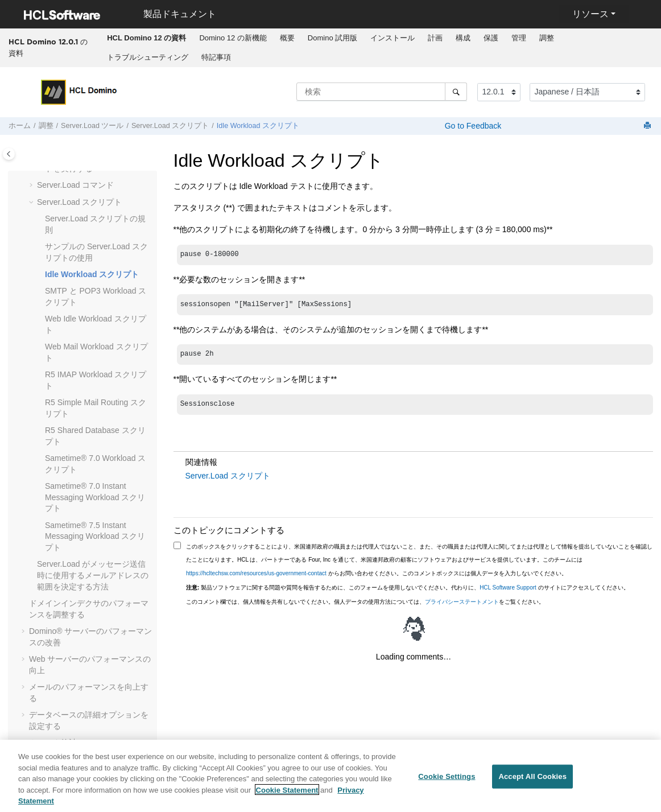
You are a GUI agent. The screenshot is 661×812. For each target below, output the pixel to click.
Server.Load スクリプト (170, 126)
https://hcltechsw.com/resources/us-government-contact (256, 573)
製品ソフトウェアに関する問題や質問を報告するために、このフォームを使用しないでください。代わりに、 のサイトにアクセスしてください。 (408, 588)
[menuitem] (147, 38)
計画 (435, 38)
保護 (491, 38)
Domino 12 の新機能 (233, 38)
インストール (393, 38)
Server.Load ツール (92, 126)
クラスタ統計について (69, 743)
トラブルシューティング (148, 57)
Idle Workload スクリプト (258, 126)
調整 (547, 38)
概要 (287, 38)
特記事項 (216, 57)
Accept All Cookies (532, 780)
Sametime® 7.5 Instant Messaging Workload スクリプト (95, 536)
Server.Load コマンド (75, 185)
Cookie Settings (447, 780)
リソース (590, 14)
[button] (32, 186)
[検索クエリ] (382, 92)
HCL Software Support (508, 588)
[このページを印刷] (648, 126)
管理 (519, 38)
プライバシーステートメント (462, 602)
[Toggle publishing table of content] (9, 154)
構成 (463, 38)
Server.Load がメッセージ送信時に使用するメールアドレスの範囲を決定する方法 (93, 575)
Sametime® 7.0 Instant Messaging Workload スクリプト (95, 497)
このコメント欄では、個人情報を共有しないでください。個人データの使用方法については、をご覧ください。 (365, 602)
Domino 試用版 (332, 38)
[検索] (456, 92)
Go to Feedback (472, 126)
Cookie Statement (287, 794)
